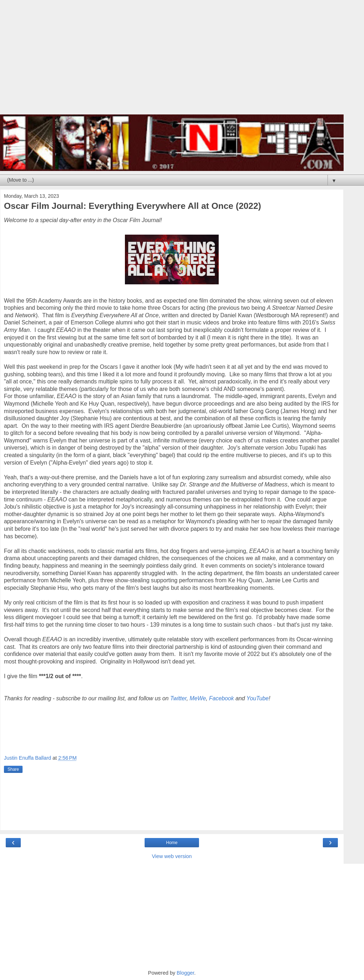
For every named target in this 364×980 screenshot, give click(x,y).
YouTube (257, 698)
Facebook (222, 698)
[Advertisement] (172, 61)
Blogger (186, 973)
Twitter (178, 698)
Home (172, 843)
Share (13, 769)
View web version (172, 856)
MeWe (198, 698)
